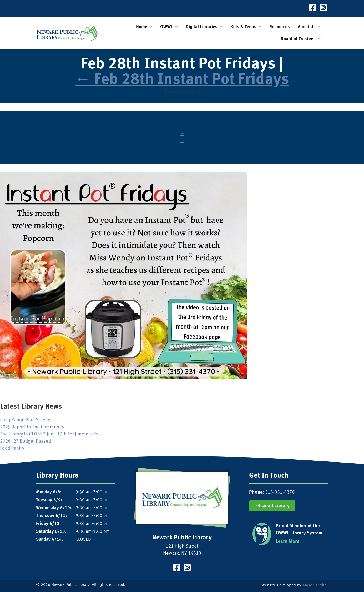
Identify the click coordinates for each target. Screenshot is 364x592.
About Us (307, 27)
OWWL (166, 27)
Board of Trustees (298, 39)
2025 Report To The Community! (33, 427)
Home (142, 27)
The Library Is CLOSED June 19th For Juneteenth (49, 434)
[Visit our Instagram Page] (323, 9)
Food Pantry (12, 448)
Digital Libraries (202, 27)
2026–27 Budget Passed (26, 441)
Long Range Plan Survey (25, 420)
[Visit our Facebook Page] (313, 9)
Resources (280, 27)
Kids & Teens (243, 27)
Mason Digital (315, 586)
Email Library (275, 506)
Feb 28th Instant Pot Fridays (182, 80)
